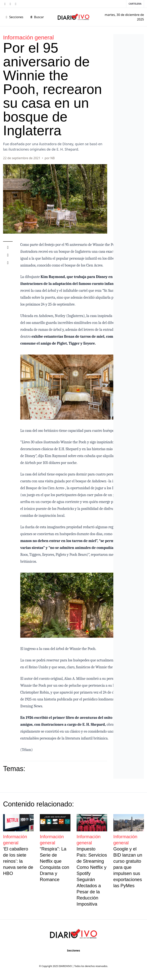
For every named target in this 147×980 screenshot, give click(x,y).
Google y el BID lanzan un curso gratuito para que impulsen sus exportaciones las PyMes (128, 867)
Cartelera (135, 4)
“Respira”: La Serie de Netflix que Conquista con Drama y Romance (54, 864)
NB (53, 158)
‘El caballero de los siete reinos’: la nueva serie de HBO (18, 861)
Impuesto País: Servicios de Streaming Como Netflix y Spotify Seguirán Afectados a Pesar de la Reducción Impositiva (92, 876)
